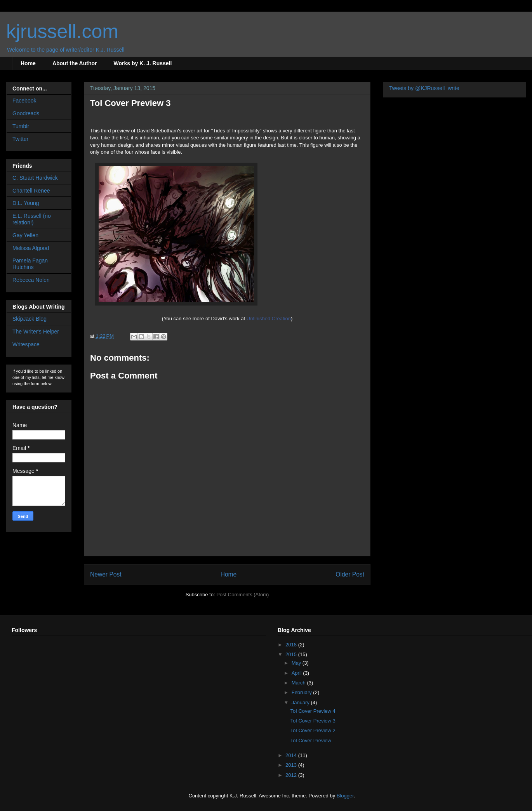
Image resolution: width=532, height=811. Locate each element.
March (299, 683)
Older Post (350, 574)
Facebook (24, 101)
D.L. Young (26, 203)
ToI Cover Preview (310, 741)
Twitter (20, 139)
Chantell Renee (31, 191)
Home (28, 63)
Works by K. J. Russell (143, 63)
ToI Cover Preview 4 (313, 711)
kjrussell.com (62, 31)
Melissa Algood (31, 248)
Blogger (345, 796)
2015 (292, 654)
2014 (292, 755)
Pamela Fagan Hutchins (30, 264)
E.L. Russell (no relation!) (32, 219)
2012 (292, 775)
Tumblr (21, 126)
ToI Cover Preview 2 (313, 730)
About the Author (75, 63)
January (301, 702)
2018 (292, 645)
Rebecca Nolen (31, 280)
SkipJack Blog (30, 319)
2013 (292, 765)
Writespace (26, 344)
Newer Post (106, 574)
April (297, 673)
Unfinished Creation (269, 319)
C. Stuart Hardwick (35, 178)
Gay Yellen (25, 235)
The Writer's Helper (36, 332)
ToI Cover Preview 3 (313, 721)
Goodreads (26, 113)
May (297, 663)
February (303, 692)
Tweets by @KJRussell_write (424, 88)
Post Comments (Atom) (243, 595)
